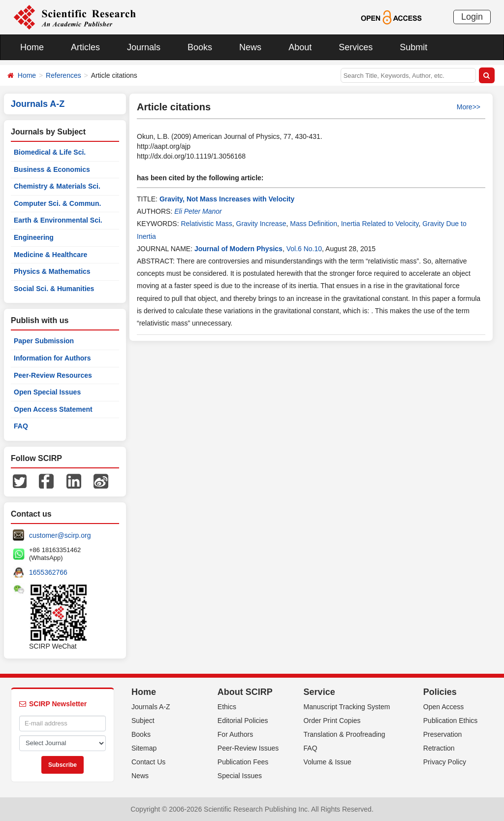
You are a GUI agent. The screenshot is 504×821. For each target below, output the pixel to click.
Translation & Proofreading (345, 734)
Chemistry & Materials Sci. (57, 186)
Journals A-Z (151, 707)
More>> (469, 107)
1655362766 (48, 572)
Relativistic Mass (206, 224)
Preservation (443, 734)
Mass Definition (314, 224)
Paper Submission (44, 341)
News (250, 47)
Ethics (227, 707)
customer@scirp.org (60, 535)
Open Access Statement (53, 409)
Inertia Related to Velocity (380, 224)
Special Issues (240, 776)
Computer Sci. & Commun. (57, 203)
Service (319, 692)
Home (32, 47)
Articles (85, 47)
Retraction (439, 748)
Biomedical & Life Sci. (50, 152)
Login (472, 17)
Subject (143, 721)
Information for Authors (52, 358)
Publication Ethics (451, 721)
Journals (144, 47)
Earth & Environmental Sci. (58, 220)
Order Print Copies (332, 721)
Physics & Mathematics (52, 271)
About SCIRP (245, 692)
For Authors (235, 734)
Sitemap (144, 748)
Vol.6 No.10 (304, 249)
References (63, 75)
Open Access (444, 707)
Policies (440, 692)
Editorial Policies (243, 721)
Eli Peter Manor (198, 211)
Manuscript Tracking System (347, 707)
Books (200, 47)
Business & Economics (52, 169)
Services (356, 47)
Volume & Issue (328, 762)
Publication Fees (243, 762)
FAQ (21, 426)
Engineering (34, 237)
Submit (413, 47)
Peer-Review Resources (53, 375)
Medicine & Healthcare (50, 255)
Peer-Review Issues (248, 748)
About (300, 47)
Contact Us (148, 762)
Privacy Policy (445, 762)
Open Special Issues (47, 392)
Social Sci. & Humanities (54, 289)
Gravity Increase (261, 224)
